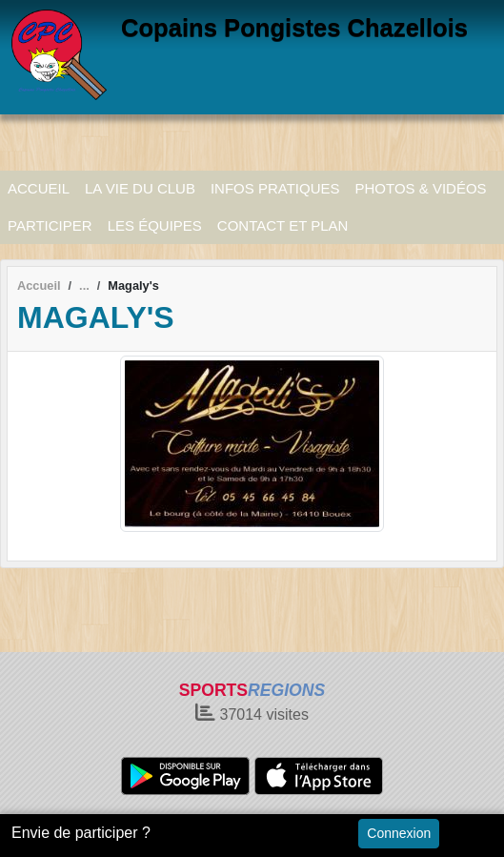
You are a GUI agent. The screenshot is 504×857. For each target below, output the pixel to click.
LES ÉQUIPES (155, 225)
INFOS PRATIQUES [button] (275, 188)
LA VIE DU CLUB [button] (140, 188)
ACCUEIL (39, 188)
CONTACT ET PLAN (283, 225)
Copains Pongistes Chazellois (294, 28)
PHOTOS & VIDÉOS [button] (421, 188)
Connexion (399, 833)
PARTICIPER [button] (50, 225)
